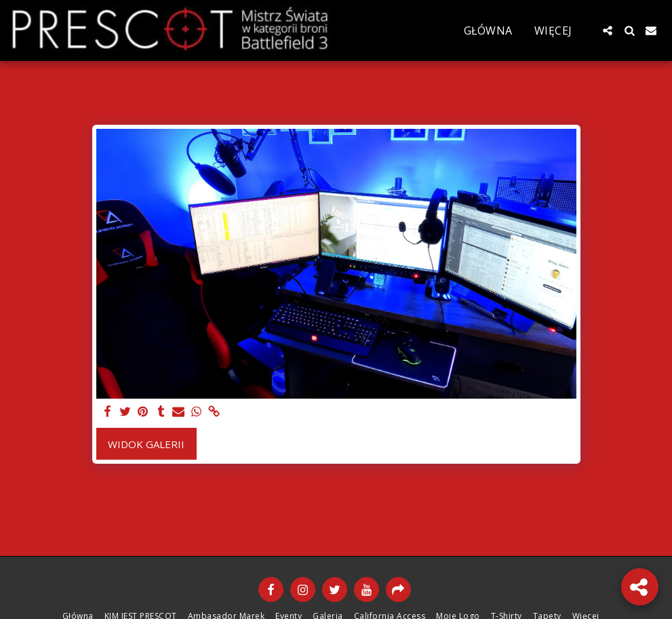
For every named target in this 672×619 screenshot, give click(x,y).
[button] (608, 31)
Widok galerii (146, 444)
